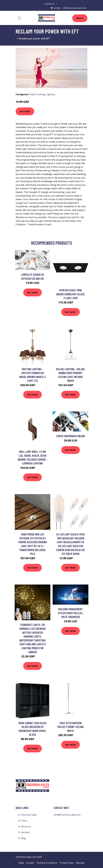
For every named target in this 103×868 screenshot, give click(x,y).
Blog (23, 838)
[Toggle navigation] (19, 18)
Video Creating (37, 94)
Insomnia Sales (29, 815)
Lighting (51, 94)
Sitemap (80, 863)
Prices (80, 18)
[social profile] (57, 4)
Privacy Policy (67, 863)
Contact (30, 863)
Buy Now (25, 111)
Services (25, 832)
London (57, 8)
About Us (26, 826)
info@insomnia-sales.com (75, 8)
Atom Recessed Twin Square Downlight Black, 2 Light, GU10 (70, 294)
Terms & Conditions (47, 863)
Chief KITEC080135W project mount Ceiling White (70, 727)
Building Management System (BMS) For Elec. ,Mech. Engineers (70, 613)
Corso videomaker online (71, 436)
